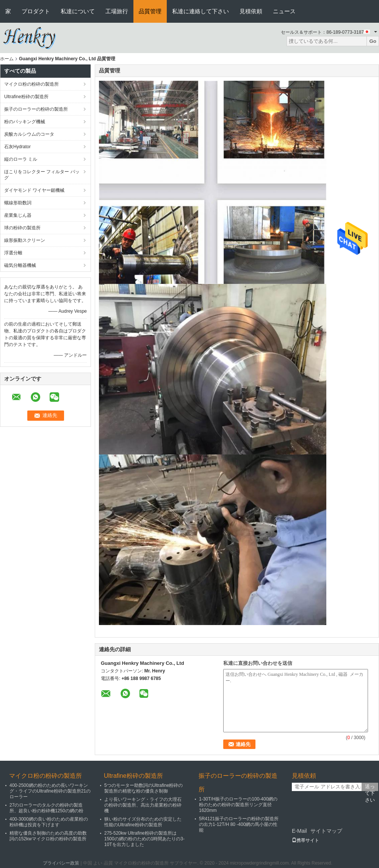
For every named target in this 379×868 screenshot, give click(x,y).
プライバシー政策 (61, 863)
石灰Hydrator (17, 147)
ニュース (284, 11)
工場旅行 (117, 11)
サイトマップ (326, 831)
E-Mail (299, 831)
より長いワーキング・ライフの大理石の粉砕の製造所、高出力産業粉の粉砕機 (143, 805)
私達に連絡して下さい (200, 11)
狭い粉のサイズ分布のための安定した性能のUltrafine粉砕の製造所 (143, 822)
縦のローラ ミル (21, 159)
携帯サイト (305, 840)
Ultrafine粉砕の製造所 (26, 97)
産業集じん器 (18, 215)
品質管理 (150, 11)
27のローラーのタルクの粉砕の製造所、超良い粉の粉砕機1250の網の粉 (46, 808)
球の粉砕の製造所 (22, 228)
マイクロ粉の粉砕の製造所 (31, 84)
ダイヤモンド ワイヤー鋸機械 (34, 190)
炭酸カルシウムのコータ (29, 134)
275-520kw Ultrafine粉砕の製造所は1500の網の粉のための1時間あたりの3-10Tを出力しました (144, 839)
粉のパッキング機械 (25, 122)
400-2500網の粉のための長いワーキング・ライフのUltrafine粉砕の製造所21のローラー (50, 791)
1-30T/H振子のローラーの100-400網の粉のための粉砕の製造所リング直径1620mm (238, 805)
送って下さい (370, 787)
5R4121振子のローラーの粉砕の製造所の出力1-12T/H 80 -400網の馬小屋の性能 (239, 824)
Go (373, 41)
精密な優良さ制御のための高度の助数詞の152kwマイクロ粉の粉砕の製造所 (48, 836)
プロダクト (36, 11)
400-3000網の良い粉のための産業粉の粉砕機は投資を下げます (49, 822)
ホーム (7, 59)
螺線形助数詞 (18, 203)
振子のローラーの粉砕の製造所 (36, 109)
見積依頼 (251, 11)
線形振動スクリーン (25, 240)
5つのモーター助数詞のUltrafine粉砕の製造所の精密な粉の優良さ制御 (143, 788)
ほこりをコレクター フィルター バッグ (42, 175)
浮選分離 (13, 253)
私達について (78, 11)
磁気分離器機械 (20, 265)
